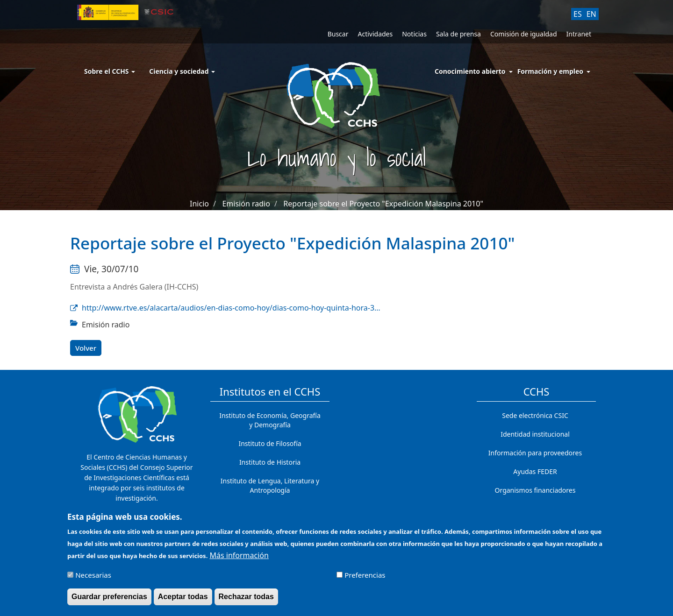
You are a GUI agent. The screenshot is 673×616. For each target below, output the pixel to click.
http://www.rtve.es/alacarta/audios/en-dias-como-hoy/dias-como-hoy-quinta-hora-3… (231, 308)
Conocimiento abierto (470, 71)
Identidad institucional (535, 434)
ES (578, 14)
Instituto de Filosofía (270, 443)
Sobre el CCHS (110, 71)
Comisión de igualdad (524, 34)
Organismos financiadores (535, 490)
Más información (239, 559)
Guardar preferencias (109, 600)
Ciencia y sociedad (182, 71)
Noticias (414, 34)
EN (591, 14)
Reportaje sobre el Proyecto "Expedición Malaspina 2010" (383, 204)
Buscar (338, 34)
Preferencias (365, 579)
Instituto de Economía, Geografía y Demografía (270, 420)
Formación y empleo (550, 71)
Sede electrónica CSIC (535, 415)
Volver (86, 348)
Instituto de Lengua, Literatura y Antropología (270, 485)
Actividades (375, 34)
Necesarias (93, 579)
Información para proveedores (535, 453)
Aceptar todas (183, 600)
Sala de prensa (458, 34)
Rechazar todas (246, 600)
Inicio (199, 204)
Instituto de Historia (270, 462)
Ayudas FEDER (535, 471)
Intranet (579, 34)
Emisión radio (246, 204)
